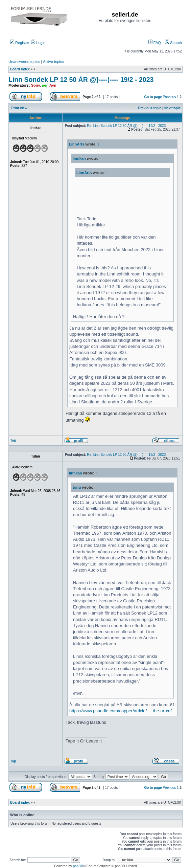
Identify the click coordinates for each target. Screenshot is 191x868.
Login (38, 43)
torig (77, 487)
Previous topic (150, 108)
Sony (35, 85)
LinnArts (77, 144)
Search (173, 43)
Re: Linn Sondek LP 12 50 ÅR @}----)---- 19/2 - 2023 (126, 126)
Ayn (53, 85)
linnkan (79, 158)
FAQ (155, 43)
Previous (169, 97)
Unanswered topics (24, 62)
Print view (19, 108)
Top (13, 440)
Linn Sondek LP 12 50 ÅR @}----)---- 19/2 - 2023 (81, 80)
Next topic (172, 108)
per (45, 85)
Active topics (53, 62)
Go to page (153, 97)
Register (20, 43)
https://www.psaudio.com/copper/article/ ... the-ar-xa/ (121, 711)
